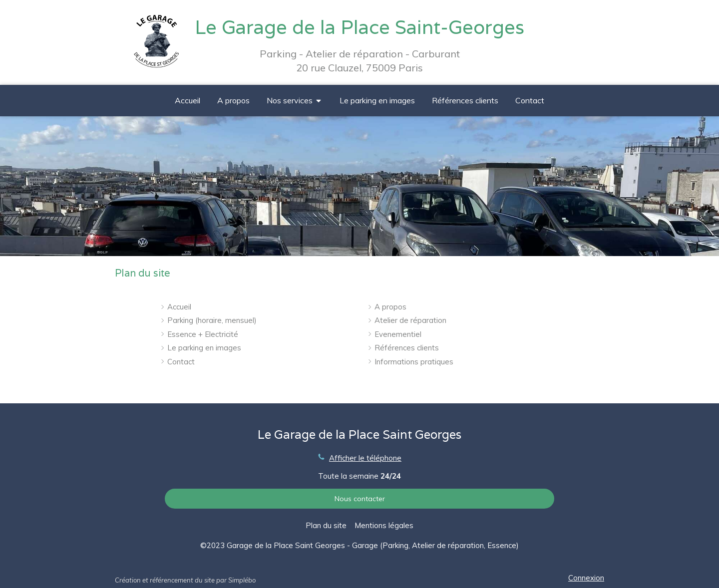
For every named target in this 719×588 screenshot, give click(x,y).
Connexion (586, 578)
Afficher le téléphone (365, 458)
